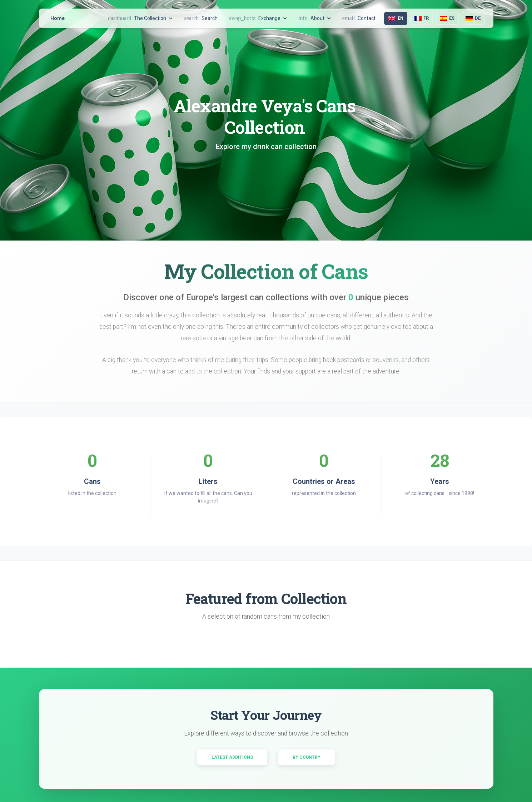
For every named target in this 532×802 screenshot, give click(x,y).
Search (201, 18)
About (315, 18)
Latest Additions (232, 757)
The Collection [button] (140, 18)
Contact (359, 18)
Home (58, 18)
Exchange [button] (258, 18)
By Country (307, 757)
